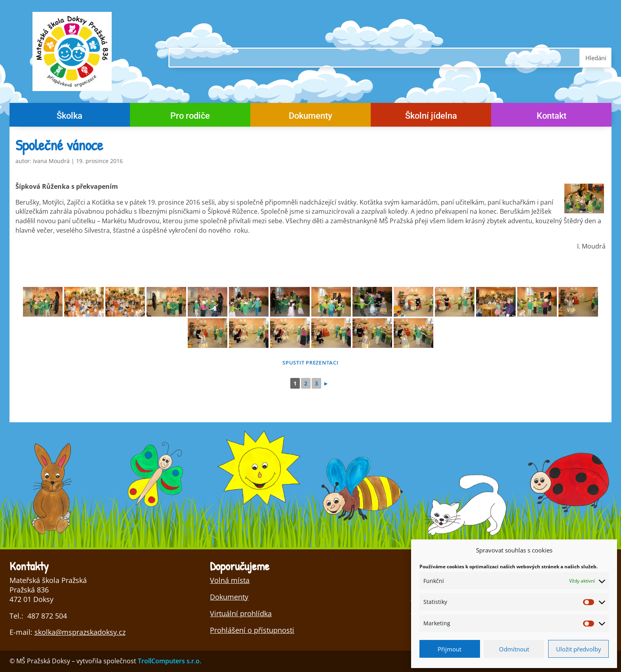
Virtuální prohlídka (241, 613)
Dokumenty (310, 117)
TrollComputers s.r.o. (170, 661)
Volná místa (230, 580)
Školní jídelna (431, 117)
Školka (70, 117)
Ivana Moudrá (51, 161)
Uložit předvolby (579, 649)
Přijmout (450, 649)
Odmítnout (514, 649)
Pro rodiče (190, 117)
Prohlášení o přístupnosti (252, 630)
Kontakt (551, 117)
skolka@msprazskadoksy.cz (80, 632)
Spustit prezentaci (310, 363)
